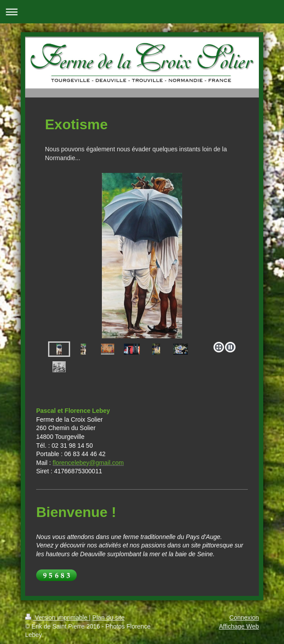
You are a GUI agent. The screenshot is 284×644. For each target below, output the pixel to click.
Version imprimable (57, 618)
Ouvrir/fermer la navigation (142, 12)
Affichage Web (239, 626)
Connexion (244, 618)
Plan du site (108, 618)
